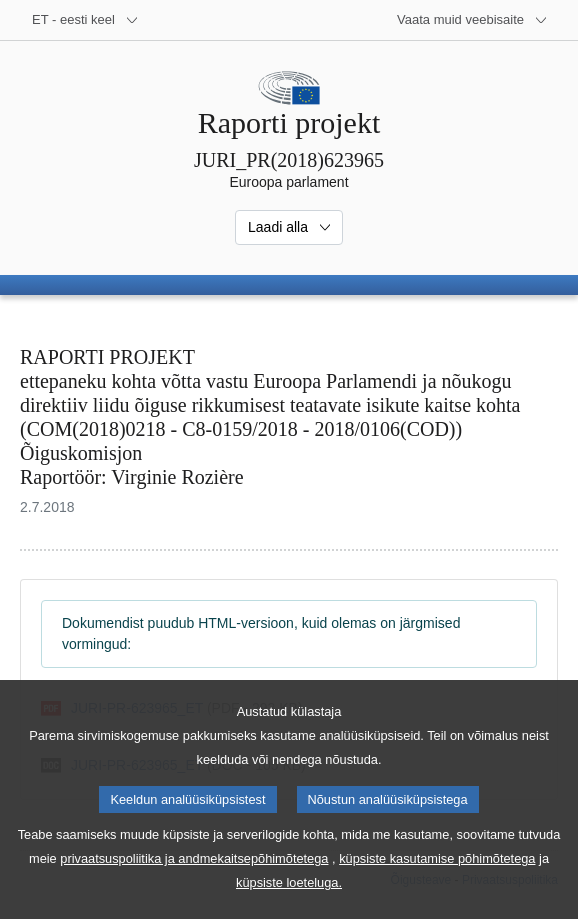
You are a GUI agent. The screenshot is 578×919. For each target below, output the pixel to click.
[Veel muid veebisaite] (472, 20)
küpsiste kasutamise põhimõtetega (437, 883)
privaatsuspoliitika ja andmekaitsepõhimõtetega (194, 883)
